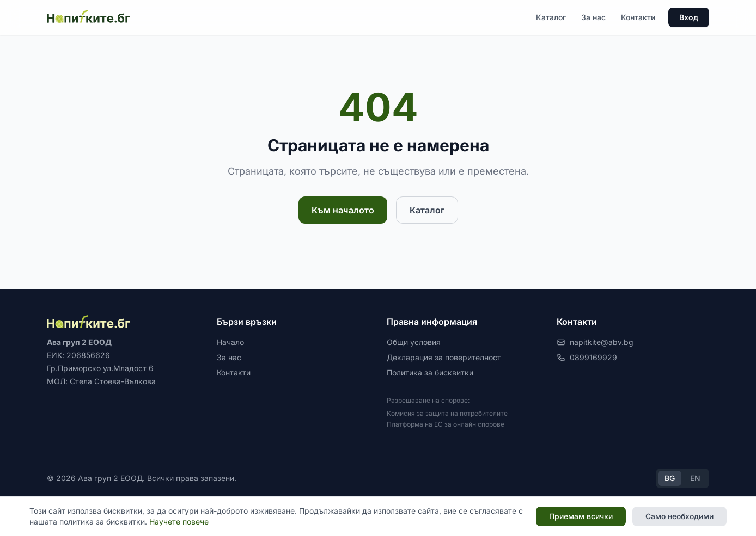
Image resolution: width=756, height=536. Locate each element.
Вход (689, 17)
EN (695, 478)
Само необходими (679, 516)
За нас (593, 17)
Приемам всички (581, 516)
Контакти (638, 17)
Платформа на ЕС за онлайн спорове (446, 424)
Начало (230, 342)
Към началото (343, 210)
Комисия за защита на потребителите (447, 413)
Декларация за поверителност (444, 357)
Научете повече (179, 522)
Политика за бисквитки (430, 372)
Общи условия (414, 342)
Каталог (551, 17)
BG (670, 478)
